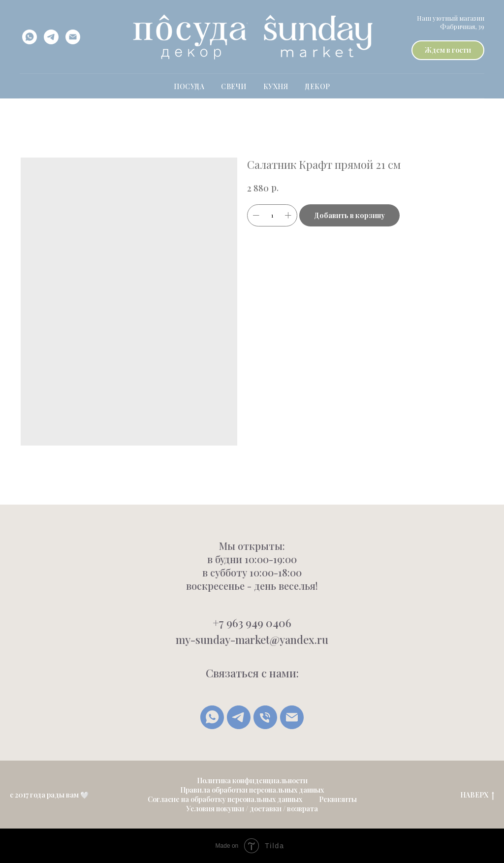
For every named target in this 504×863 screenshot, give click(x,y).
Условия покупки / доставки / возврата (252, 809)
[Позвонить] (265, 717)
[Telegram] (239, 717)
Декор (317, 86)
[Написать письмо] (292, 717)
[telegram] (51, 37)
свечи (234, 86)
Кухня (276, 86)
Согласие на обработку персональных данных (225, 799)
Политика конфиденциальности (252, 781)
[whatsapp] (30, 37)
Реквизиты (338, 799)
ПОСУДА (189, 86)
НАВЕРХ (477, 795)
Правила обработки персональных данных (252, 790)
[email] (73, 37)
